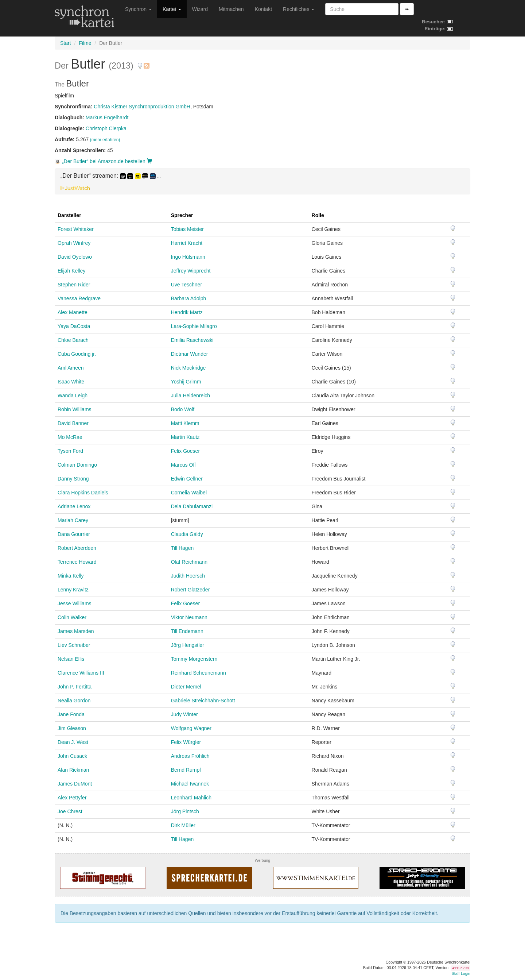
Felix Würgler (186, 742)
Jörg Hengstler (188, 645)
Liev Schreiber (74, 645)
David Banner (73, 423)
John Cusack (72, 756)
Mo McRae (70, 437)
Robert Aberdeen (77, 548)
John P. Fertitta (75, 687)
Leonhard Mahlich (191, 798)
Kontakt (263, 9)
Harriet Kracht (187, 243)
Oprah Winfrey (74, 243)
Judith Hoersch (188, 576)
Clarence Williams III (81, 673)
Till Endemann (187, 631)
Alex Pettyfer (72, 798)
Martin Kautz (185, 437)
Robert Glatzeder (190, 590)
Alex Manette (73, 312)
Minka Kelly (71, 576)
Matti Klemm (185, 423)
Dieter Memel (186, 687)
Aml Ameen (71, 368)
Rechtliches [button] (299, 9)
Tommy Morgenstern (194, 659)
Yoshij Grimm (186, 382)
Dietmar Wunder (190, 354)
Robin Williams (75, 409)
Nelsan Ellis (71, 659)
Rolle (318, 215)
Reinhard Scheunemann (199, 673)
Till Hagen (182, 548)
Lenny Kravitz (73, 590)
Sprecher (182, 215)
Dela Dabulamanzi (192, 506)
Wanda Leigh (73, 396)
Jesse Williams (75, 603)
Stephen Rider (74, 285)
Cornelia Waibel (189, 493)
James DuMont (75, 784)
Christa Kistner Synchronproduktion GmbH (142, 107)
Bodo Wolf (183, 409)
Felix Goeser (185, 451)
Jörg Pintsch (185, 811)
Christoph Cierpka (106, 128)
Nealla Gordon (74, 701)
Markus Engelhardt (107, 117)
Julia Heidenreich (190, 396)
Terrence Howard (77, 562)
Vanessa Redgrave (79, 298)
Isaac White (71, 382)
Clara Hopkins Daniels (83, 493)
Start (66, 43)
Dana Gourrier (74, 534)
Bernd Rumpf (186, 770)
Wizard (200, 9)
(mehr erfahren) (105, 140)
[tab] (262, 181)
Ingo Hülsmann (188, 257)
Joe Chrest (70, 811)
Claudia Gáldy (187, 534)
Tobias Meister (187, 229)
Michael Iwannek (190, 784)
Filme (85, 43)
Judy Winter (184, 714)
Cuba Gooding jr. (77, 354)
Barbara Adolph (189, 298)
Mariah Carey (73, 520)
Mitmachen (231, 9)
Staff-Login (461, 973)
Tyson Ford (70, 451)
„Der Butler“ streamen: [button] (111, 176)
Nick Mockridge (188, 368)
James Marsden (76, 631)
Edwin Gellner (187, 479)
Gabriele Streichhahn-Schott (203, 701)
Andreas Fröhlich (190, 756)
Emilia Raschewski (192, 340)
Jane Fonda (71, 714)
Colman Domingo (77, 465)
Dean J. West (73, 742)
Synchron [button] (138, 9)
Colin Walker (72, 617)
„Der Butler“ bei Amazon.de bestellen (103, 161)
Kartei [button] (172, 9)
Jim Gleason (72, 728)
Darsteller (69, 215)
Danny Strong (73, 479)
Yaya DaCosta (74, 326)
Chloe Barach (73, 340)
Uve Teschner (186, 285)
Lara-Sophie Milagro (194, 326)
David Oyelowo (75, 257)
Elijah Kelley (71, 271)
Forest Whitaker (76, 229)
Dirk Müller (183, 825)
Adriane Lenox (74, 506)
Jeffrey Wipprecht (191, 271)
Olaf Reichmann (189, 562)
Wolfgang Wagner (191, 728)
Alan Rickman (73, 770)
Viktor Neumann (189, 617)
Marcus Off (183, 465)
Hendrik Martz (187, 312)
